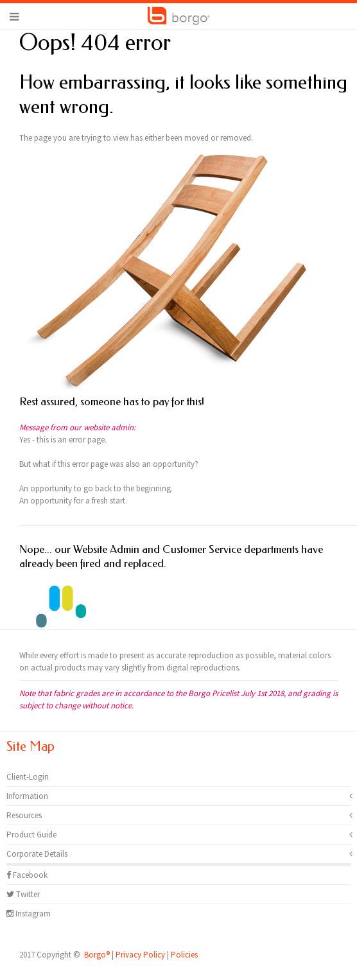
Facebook (27, 875)
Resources (24, 815)
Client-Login (28, 777)
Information (27, 796)
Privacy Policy (140, 955)
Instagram (29, 914)
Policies (184, 955)
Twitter (23, 894)
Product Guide (31, 835)
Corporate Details (37, 854)
